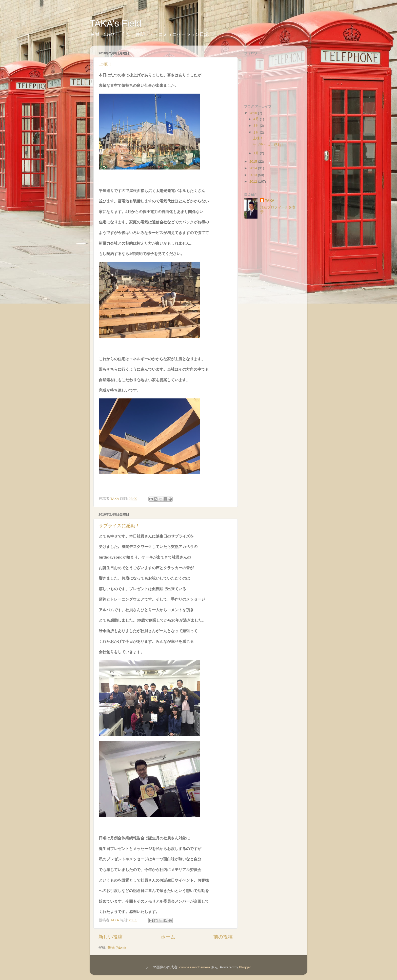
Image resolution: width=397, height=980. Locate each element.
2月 (257, 132)
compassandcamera (195, 967)
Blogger (245, 967)
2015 (254, 162)
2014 (254, 168)
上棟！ (106, 64)
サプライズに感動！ (119, 526)
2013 (254, 175)
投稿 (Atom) (117, 947)
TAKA (270, 200)
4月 (257, 119)
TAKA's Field (115, 23)
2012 (254, 182)
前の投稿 (223, 937)
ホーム (168, 937)
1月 (257, 153)
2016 (254, 113)
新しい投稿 (111, 937)
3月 (257, 126)
